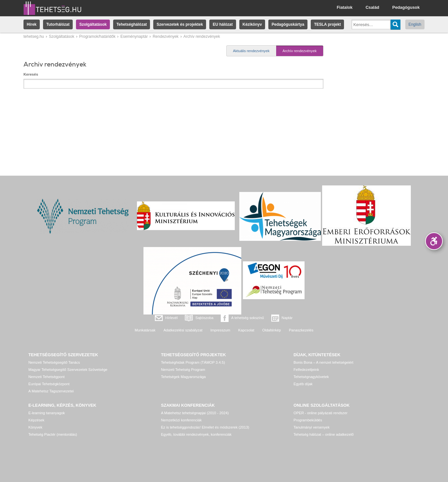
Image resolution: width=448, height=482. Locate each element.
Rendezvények (165, 37)
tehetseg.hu (34, 37)
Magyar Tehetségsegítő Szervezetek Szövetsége (68, 370)
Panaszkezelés (301, 330)
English (415, 24)
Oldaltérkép (271, 330)
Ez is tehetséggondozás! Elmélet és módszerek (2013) (205, 427)
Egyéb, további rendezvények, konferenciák (196, 434)
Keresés (31, 74)
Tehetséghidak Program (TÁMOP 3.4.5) (193, 362)
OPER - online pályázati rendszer (320, 413)
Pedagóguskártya (288, 24)
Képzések (36, 420)
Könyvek (35, 427)
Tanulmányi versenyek (312, 427)
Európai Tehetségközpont (49, 384)
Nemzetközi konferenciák (181, 420)
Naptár (287, 318)
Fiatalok (345, 7)
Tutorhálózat (58, 24)
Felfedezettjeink (306, 370)
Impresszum (220, 330)
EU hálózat (223, 24)
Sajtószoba (204, 318)
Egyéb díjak (303, 384)
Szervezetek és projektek (180, 24)
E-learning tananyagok (47, 413)
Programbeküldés (308, 420)
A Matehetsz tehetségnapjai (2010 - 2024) (195, 413)
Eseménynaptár (134, 37)
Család (372, 7)
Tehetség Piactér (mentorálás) (53, 434)
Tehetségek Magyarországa (183, 377)
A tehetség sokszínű (247, 318)
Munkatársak (145, 330)
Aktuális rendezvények (251, 51)
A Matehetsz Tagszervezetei (51, 391)
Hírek (32, 24)
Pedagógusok (406, 7)
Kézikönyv (252, 24)
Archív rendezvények (300, 51)
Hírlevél (172, 318)
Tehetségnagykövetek (311, 377)
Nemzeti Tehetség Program (183, 370)
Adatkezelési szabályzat (183, 330)
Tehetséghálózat (132, 24)
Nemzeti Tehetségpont (46, 377)
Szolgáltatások (93, 24)
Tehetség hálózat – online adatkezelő (323, 434)
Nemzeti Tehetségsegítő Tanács (54, 362)
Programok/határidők (97, 37)
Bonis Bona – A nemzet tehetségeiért (323, 362)
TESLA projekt (327, 24)
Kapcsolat (246, 330)
